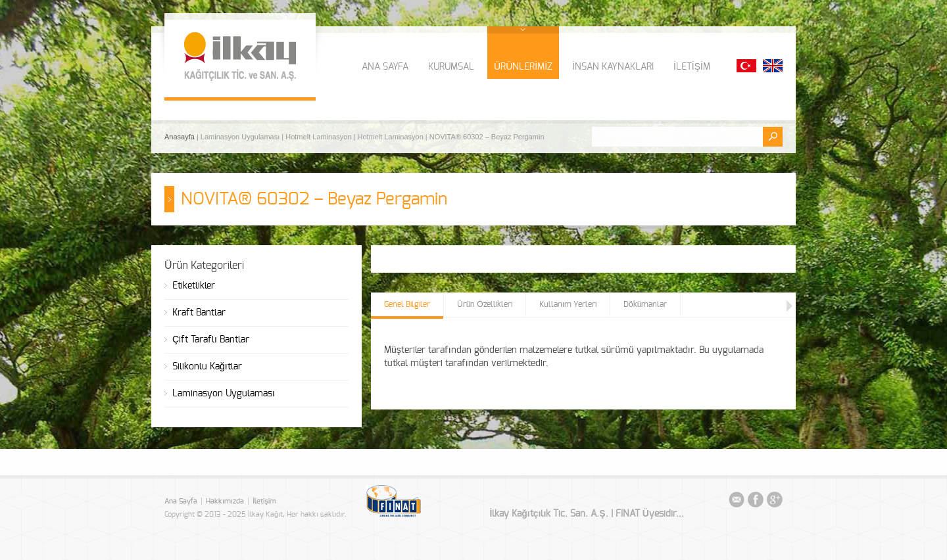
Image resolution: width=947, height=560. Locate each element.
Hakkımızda (225, 501)
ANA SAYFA (385, 67)
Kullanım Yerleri (568, 304)
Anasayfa (181, 137)
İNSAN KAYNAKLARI (613, 67)
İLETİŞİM (692, 67)
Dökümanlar (645, 304)
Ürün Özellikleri (485, 304)
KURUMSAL (451, 67)
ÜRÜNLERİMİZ (523, 67)
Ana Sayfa (181, 501)
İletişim (264, 501)
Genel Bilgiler (407, 304)
